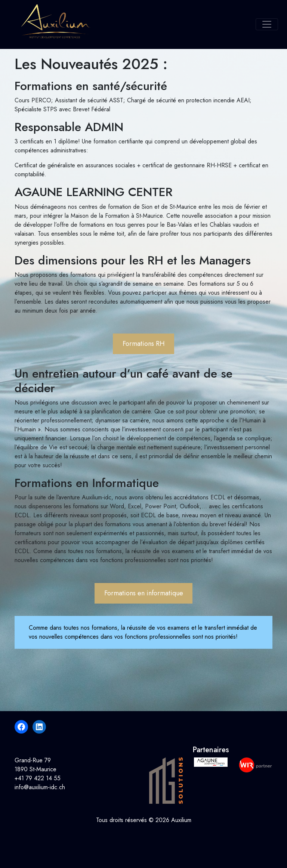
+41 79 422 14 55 (38, 778)
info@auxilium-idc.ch (40, 787)
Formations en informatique (144, 593)
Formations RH (144, 344)
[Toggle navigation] (267, 24)
